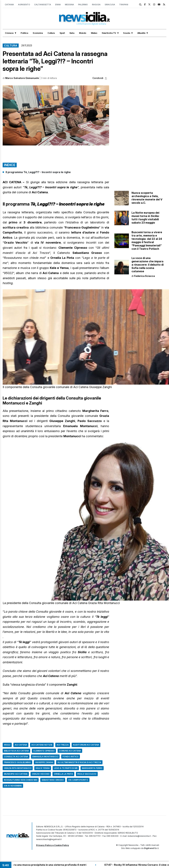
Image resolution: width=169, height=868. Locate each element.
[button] (56, 115)
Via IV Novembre (13, 786)
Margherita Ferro (92, 768)
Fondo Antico (71, 757)
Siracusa (110, 5)
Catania (9, 5)
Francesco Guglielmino (17, 762)
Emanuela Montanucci (45, 757)
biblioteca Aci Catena (16, 751)
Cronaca (9, 33)
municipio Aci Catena (16, 774)
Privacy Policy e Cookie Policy (53, 845)
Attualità (141, 33)
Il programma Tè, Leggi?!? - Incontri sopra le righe (38, 172)
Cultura (51, 33)
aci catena (21, 745)
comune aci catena (70, 751)
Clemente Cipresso (44, 751)
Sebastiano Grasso (53, 780)
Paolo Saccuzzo (87, 774)
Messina (69, 5)
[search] (140, 5)
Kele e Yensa (43, 768)
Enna (58, 5)
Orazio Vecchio (41, 774)
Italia (72, 33)
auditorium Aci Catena (86, 745)
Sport (62, 33)
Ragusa (96, 5)
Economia (38, 33)
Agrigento (24, 5)
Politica (24, 33)
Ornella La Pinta (63, 774)
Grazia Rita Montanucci (18, 768)
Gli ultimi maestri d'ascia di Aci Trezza (79, 762)
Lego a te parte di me (66, 768)
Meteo (94, 33)
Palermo (83, 5)
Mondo (83, 33)
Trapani (124, 5)
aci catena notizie (42, 745)
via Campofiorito (78, 780)
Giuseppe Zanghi (44, 762)
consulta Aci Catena (16, 757)
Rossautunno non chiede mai (21, 780)
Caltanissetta (43, 5)
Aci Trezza (63, 745)
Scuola (127, 33)
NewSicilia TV (109, 33)
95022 (7, 745)
